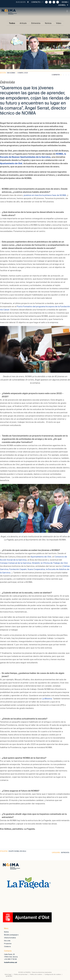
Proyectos (8, 944)
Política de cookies (36, 974)
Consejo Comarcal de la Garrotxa (15, 563)
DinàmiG (36, 563)
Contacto (36, 2)
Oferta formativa (10, 938)
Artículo (23, 23)
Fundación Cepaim (18, 569)
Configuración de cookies (53, 974)
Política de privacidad (21, 974)
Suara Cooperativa (36, 569)
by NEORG (9, 976)
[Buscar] (28, 2)
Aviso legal (8, 974)
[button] (67, 11)
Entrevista (36, 23)
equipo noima (14, 851)
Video (59, 23)
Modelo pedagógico (11, 935)
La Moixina (47, 699)
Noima (6, 932)
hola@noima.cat (11, 962)
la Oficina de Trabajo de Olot (54, 563)
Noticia (48, 23)
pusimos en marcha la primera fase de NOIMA (45, 195)
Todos (12, 23)
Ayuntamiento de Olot (11, 163)
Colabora (7, 946)
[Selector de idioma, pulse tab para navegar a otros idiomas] (63, 5)
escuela (23, 851)
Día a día (7, 941)
